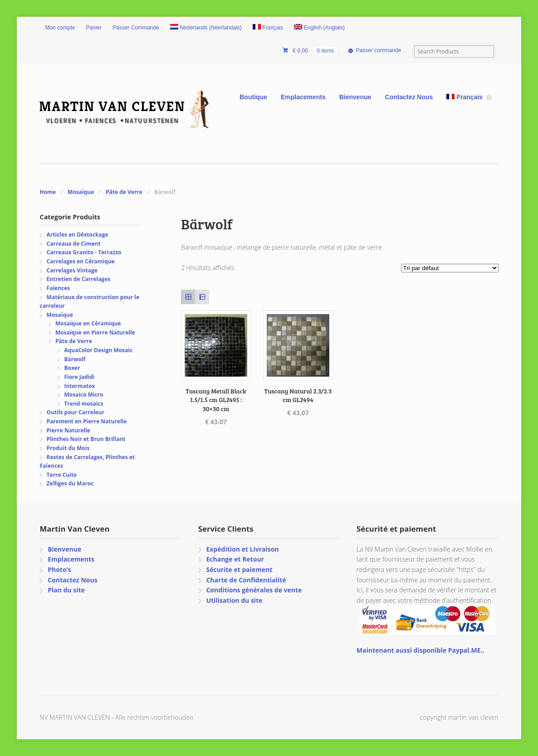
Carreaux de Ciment (74, 244)
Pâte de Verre (124, 192)
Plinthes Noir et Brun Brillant (86, 439)
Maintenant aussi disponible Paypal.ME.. (420, 650)
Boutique (253, 97)
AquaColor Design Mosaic (98, 350)
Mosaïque (81, 192)
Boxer (72, 368)
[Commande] (450, 268)
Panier (94, 28)
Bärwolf (75, 359)
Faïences (59, 288)
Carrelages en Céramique (81, 261)
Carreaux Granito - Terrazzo (84, 252)
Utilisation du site (234, 600)
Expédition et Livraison (242, 549)
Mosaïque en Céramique (88, 323)
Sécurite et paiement (239, 569)
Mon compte (60, 28)
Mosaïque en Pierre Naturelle (95, 332)
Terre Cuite (62, 475)
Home (47, 192)
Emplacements (303, 97)
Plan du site (66, 590)
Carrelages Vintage (72, 270)
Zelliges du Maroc (70, 483)
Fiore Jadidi (79, 377)
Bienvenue (355, 97)
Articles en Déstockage (78, 235)
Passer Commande (136, 28)
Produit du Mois (68, 448)
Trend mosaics (83, 404)
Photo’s (59, 569)
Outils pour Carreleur (76, 412)
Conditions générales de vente (254, 590)
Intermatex (79, 386)
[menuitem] (206, 28)
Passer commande (378, 50)
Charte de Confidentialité (246, 580)
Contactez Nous (409, 97)
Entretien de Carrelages (79, 279)
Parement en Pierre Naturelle (87, 421)
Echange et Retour (235, 559)
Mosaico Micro (83, 395)
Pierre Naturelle (68, 430)
